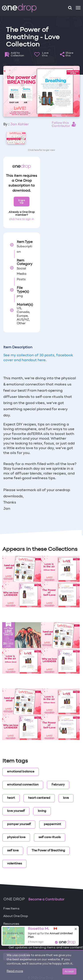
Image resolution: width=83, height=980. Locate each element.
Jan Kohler (19, 124)
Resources (11, 924)
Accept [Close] (69, 971)
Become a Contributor (46, 900)
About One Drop (16, 916)
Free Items (11, 909)
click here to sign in (22, 219)
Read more (15, 971)
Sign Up (22, 201)
